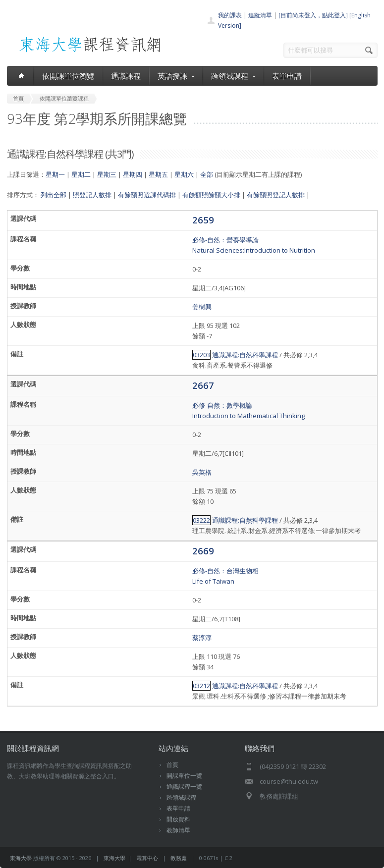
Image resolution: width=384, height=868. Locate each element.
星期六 (184, 174)
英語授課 (176, 76)
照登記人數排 (92, 195)
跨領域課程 (233, 76)
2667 (203, 385)
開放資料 (178, 819)
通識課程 (126, 76)
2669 (203, 551)
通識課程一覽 (184, 787)
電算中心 (147, 858)
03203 (201, 355)
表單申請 (287, 76)
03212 (201, 686)
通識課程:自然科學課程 (245, 355)
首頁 (172, 765)
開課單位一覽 (184, 776)
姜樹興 (202, 307)
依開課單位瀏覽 (68, 76)
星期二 (81, 174)
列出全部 (54, 195)
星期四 (133, 174)
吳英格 (202, 472)
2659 (203, 220)
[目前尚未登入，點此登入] (313, 15)
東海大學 (21, 858)
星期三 (107, 174)
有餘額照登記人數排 (276, 195)
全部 (207, 174)
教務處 (179, 858)
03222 (201, 520)
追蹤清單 (260, 15)
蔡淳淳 (202, 638)
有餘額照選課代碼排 (147, 195)
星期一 (55, 174)
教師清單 (178, 830)
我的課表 (230, 15)
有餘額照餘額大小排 (211, 195)
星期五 (158, 174)
